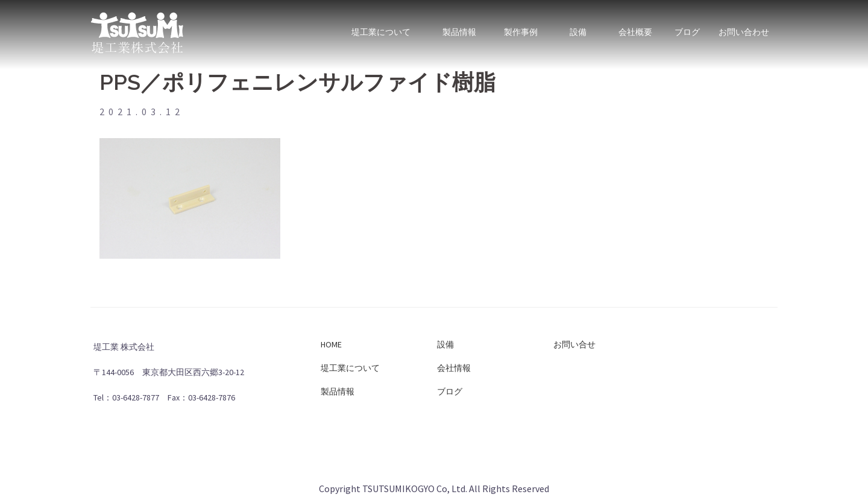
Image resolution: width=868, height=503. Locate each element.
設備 (578, 26)
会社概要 (635, 26)
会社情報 (454, 368)
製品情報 (459, 26)
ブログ (687, 26)
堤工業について (381, 26)
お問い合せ (574, 344)
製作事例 (520, 26)
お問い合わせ (744, 26)
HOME (331, 344)
